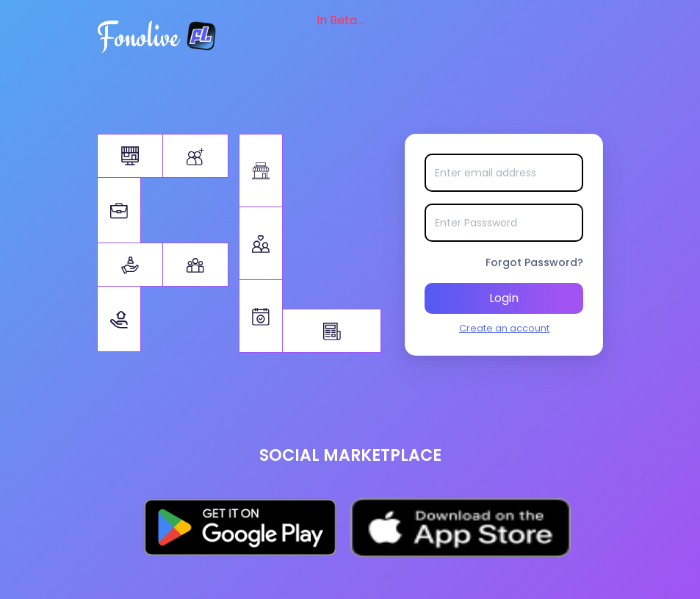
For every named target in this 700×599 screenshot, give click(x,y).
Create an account (504, 328)
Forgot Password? (534, 262)
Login (504, 298)
